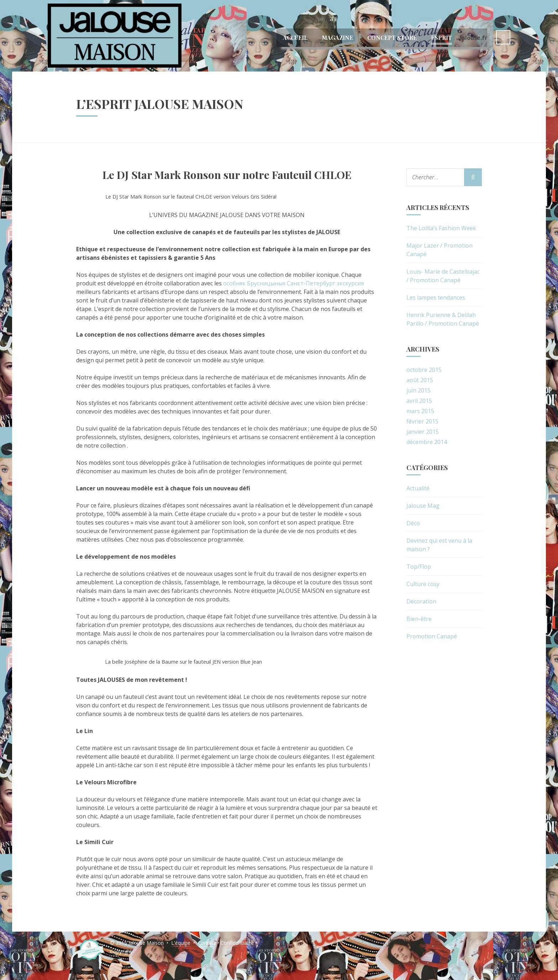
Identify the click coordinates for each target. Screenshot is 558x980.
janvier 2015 (423, 432)
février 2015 (422, 421)
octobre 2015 (424, 370)
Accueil (295, 38)
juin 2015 (418, 390)
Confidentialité (237, 943)
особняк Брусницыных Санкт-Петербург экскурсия (293, 283)
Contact (207, 943)
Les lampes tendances (436, 297)
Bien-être (419, 619)
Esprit (441, 38)
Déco (413, 523)
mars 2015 (420, 411)
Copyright (121, 951)
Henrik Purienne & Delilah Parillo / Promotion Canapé (443, 319)
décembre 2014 (427, 442)
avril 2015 (419, 401)
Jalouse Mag (423, 506)
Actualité (418, 488)
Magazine (337, 38)
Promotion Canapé (432, 636)
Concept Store (392, 38)
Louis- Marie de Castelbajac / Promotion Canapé (443, 276)
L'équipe (181, 943)
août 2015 (420, 380)
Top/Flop (419, 567)
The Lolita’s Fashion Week (441, 228)
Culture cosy (423, 584)
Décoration (421, 601)
